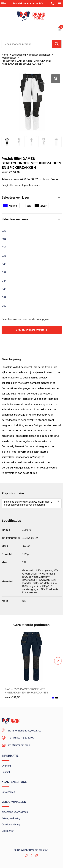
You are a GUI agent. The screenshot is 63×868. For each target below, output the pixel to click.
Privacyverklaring (11, 818)
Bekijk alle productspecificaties (21, 185)
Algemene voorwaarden (15, 812)
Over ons (7, 766)
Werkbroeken (9, 58)
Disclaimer (8, 831)
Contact (6, 772)
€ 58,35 (12, 697)
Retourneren (8, 792)
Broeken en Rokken (40, 55)
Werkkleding (19, 55)
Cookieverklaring (11, 825)
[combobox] (27, 44)
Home (5, 55)
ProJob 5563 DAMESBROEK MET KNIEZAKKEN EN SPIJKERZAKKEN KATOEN (26, 693)
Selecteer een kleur (15, 197)
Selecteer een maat (16, 219)
